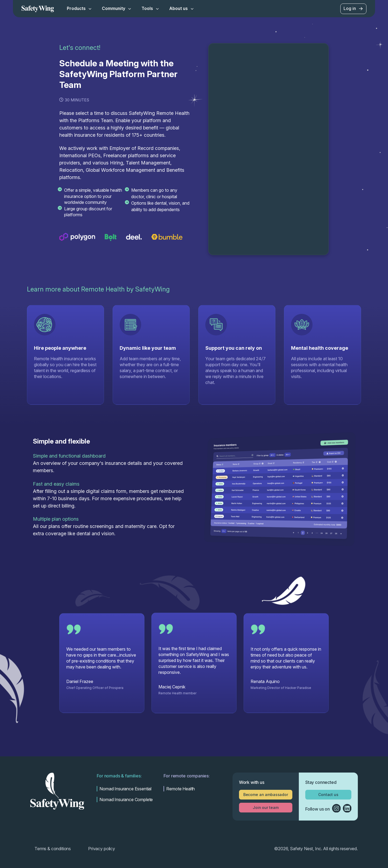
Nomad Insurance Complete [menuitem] (126, 800)
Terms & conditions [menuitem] (53, 849)
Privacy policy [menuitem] (102, 849)
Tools (150, 8)
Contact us (328, 795)
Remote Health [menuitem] (181, 789)
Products (79, 8)
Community (117, 8)
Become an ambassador (266, 795)
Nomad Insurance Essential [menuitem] (125, 789)
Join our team (266, 807)
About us (182, 8)
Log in (354, 9)
